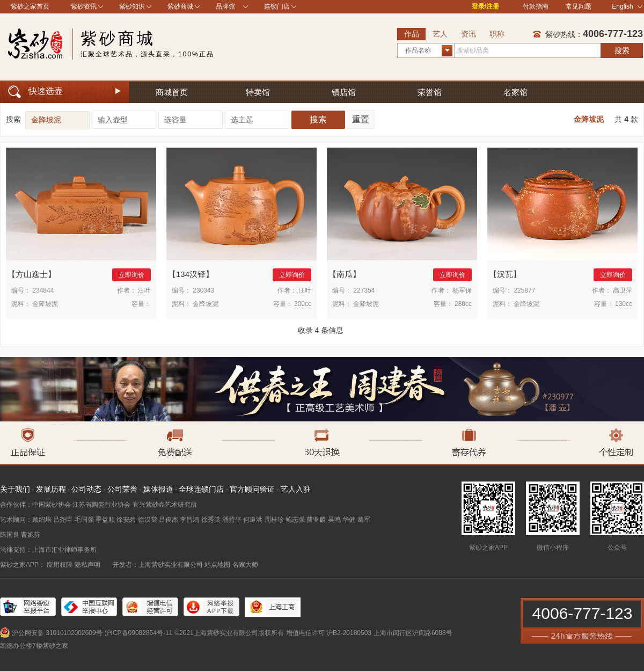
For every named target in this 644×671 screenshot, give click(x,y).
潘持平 (232, 520)
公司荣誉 (122, 489)
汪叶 (144, 290)
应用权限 (60, 565)
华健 (349, 520)
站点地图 (217, 565)
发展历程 (51, 489)
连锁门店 (277, 6)
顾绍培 (42, 520)
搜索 (622, 50)
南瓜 (345, 274)
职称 (497, 34)
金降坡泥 (589, 119)
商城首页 (172, 92)
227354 (364, 290)
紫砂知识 (132, 6)
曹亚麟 (316, 520)
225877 (524, 290)
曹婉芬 (31, 535)
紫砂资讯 (84, 6)
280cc (463, 304)
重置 (361, 119)
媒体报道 (158, 489)
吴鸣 (334, 520)
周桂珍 (274, 520)
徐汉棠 (148, 520)
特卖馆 (258, 92)
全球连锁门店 (201, 489)
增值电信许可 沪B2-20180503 (329, 633)
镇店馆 (344, 92)
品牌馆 (225, 6)
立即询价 (131, 275)
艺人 (440, 34)
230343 (203, 290)
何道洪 (253, 520)
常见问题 (579, 6)
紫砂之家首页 (30, 6)
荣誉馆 (430, 92)
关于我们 (15, 489)
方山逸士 (32, 274)
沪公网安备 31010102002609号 (57, 633)
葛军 (364, 520)
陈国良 (10, 535)
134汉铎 (191, 274)
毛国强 (84, 520)
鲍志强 (295, 520)
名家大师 (245, 565)
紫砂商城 (180, 6)
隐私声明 (87, 565)
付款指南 (536, 6)
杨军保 (462, 290)
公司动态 (86, 489)
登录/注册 (485, 6)
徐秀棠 (211, 520)
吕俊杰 (169, 520)
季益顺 (105, 520)
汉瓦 (505, 274)
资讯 (469, 34)
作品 (412, 34)
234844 (43, 290)
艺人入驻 (296, 489)
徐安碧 (126, 520)
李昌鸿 (189, 520)
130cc (624, 304)
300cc (303, 304)
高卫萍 (623, 290)
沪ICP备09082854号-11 (139, 633)
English (627, 6)
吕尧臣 (63, 520)
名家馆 (515, 92)
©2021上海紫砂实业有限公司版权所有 (229, 633)
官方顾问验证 (252, 489)
